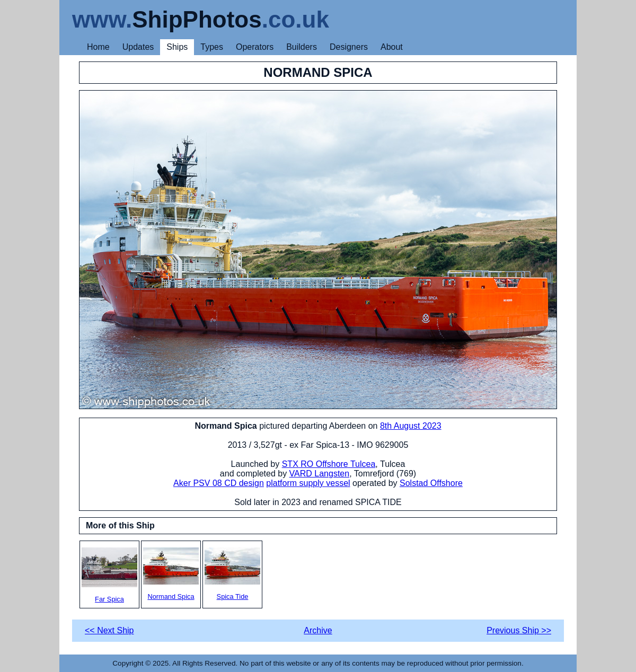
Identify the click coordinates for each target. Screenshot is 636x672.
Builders (302, 47)
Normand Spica (171, 574)
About (392, 47)
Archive (318, 630)
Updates (138, 47)
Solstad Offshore (431, 483)
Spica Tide (232, 574)
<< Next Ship (109, 630)
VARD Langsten (320, 474)
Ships (177, 47)
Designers (349, 47)
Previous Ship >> (519, 630)
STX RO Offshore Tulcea (329, 464)
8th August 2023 (411, 426)
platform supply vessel (308, 483)
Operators (255, 47)
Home (98, 47)
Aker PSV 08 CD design (219, 483)
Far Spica (109, 575)
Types (212, 47)
